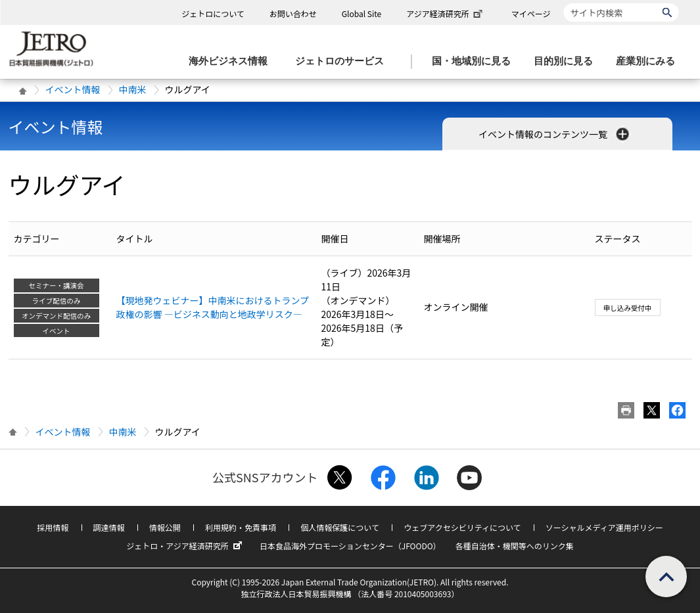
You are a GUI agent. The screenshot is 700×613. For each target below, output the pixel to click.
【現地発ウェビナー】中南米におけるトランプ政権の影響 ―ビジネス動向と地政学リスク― (213, 307)
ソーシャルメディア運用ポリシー (604, 527)
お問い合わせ (293, 13)
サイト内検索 (564, 3)
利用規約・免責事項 (241, 527)
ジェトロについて (213, 13)
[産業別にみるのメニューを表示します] (649, 61)
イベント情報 (73, 89)
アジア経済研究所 (446, 13)
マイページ (531, 13)
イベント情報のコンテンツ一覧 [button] (555, 134)
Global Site (362, 13)
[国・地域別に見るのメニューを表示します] (475, 61)
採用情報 (53, 527)
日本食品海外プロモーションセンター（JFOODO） (350, 546)
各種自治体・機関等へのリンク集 (515, 546)
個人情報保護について (340, 527)
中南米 (133, 89)
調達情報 (109, 527)
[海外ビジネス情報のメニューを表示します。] (232, 61)
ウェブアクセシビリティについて (462, 527)
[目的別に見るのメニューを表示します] (567, 61)
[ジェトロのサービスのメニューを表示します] (343, 61)
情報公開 (165, 527)
